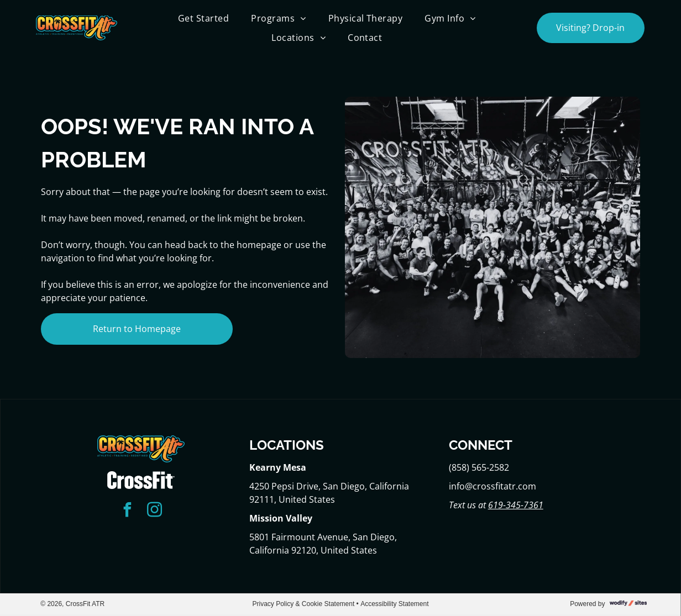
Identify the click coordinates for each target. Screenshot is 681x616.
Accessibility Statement (394, 604)
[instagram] (155, 511)
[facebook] (128, 511)
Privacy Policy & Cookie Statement (304, 604)
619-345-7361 (516, 505)
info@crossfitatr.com (493, 486)
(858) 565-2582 (479, 467)
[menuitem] (203, 18)
